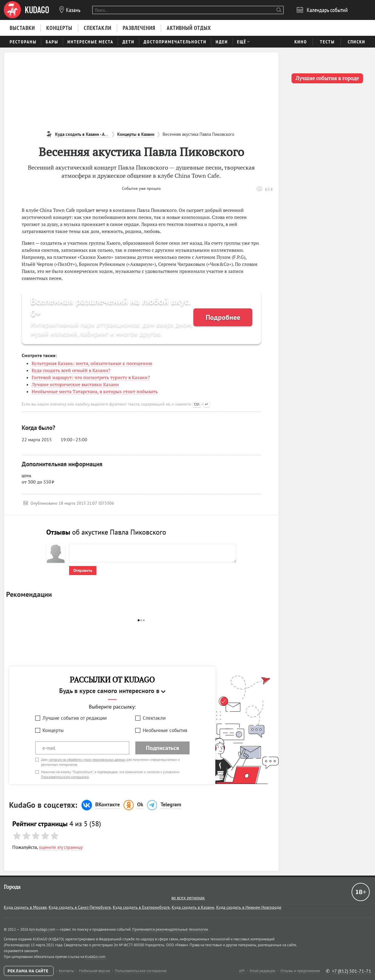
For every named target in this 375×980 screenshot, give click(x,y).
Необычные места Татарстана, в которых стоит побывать (95, 391)
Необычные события (165, 730)
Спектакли (154, 718)
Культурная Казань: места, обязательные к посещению (92, 363)
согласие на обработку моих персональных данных (87, 759)
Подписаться (162, 748)
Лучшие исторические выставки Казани (75, 384)
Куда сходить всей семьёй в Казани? (71, 370)
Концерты (53, 730)
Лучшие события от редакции (75, 718)
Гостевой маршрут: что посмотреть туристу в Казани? (91, 377)
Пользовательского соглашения (65, 777)
